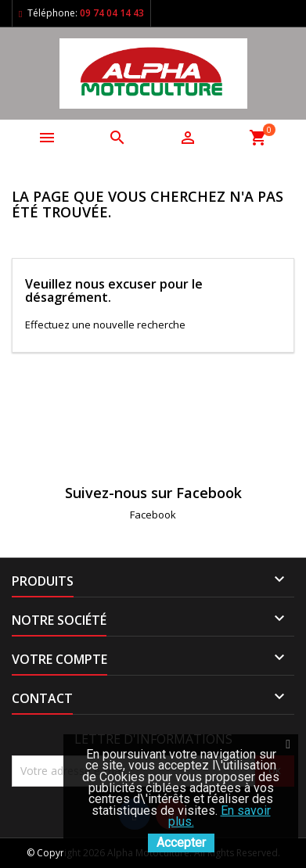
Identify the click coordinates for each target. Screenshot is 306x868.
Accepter (181, 843)
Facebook (153, 515)
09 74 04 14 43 (112, 13)
